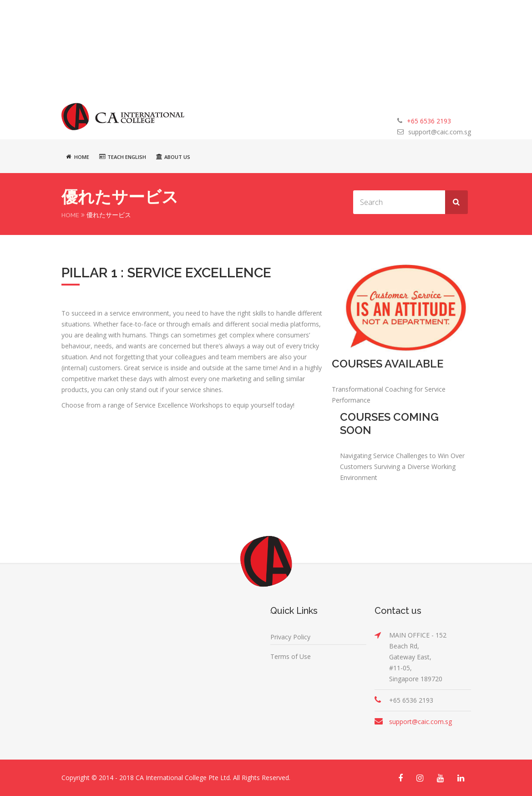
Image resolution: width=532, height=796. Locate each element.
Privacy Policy (290, 637)
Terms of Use (291, 656)
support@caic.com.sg (440, 132)
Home (78, 157)
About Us (173, 157)
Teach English (123, 157)
